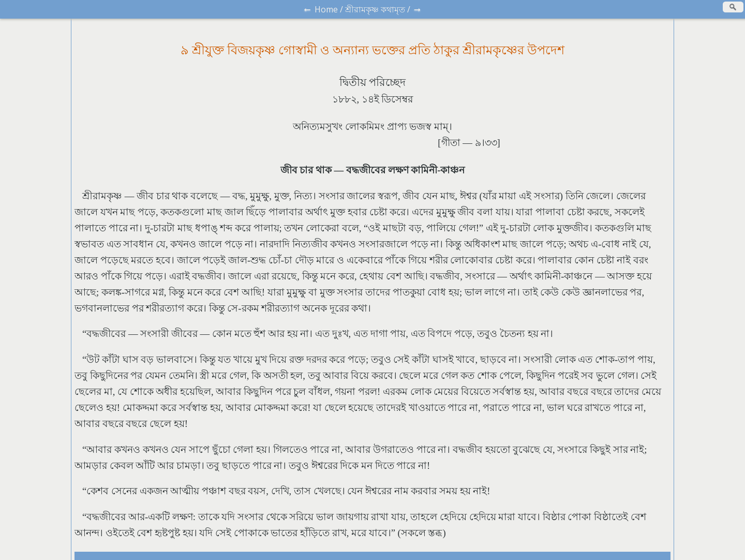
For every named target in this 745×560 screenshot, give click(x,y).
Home (326, 9)
